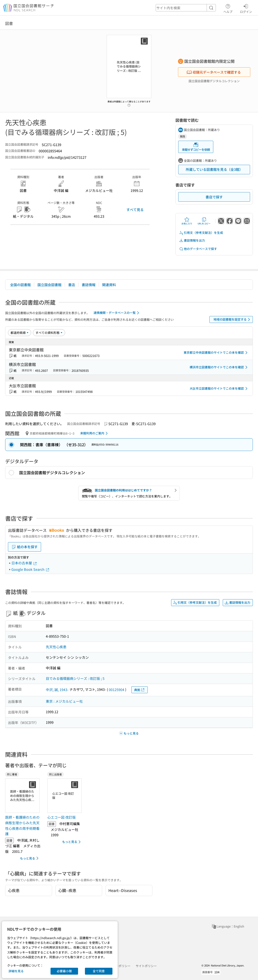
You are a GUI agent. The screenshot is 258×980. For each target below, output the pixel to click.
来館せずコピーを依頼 (196, 147)
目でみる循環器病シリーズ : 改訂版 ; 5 (75, 678)
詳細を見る (16, 971)
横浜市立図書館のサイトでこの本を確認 (219, 367)
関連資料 (109, 285)
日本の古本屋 (24, 563)
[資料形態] (49, 333)
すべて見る (135, 210)
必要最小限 (64, 971)
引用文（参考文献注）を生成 (201, 233)
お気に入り (187, 221)
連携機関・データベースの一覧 (117, 313)
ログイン (246, 8)
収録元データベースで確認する (214, 72)
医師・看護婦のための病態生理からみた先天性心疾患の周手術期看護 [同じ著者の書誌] (22, 825)
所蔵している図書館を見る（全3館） (214, 169)
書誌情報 (89, 285)
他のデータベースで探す (198, 249)
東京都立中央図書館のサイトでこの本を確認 (216, 353)
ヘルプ (228, 8)
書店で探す (214, 197)
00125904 (117, 690)
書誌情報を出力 (192, 240)
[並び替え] (20, 333)
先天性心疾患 (56, 647)
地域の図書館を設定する (233, 319)
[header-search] (186, 8)
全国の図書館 (20, 285)
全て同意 (99, 971)
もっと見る (30, 858)
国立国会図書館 (49, 285)
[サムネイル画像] (23, 796)
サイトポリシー (146, 966)
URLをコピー (204, 221)
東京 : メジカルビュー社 (64, 701)
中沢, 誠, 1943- (57, 690)
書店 (72, 285)
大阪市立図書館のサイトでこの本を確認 (219, 389)
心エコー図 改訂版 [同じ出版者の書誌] (61, 817)
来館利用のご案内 (95, 433)
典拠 (140, 690)
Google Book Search (31, 569)
